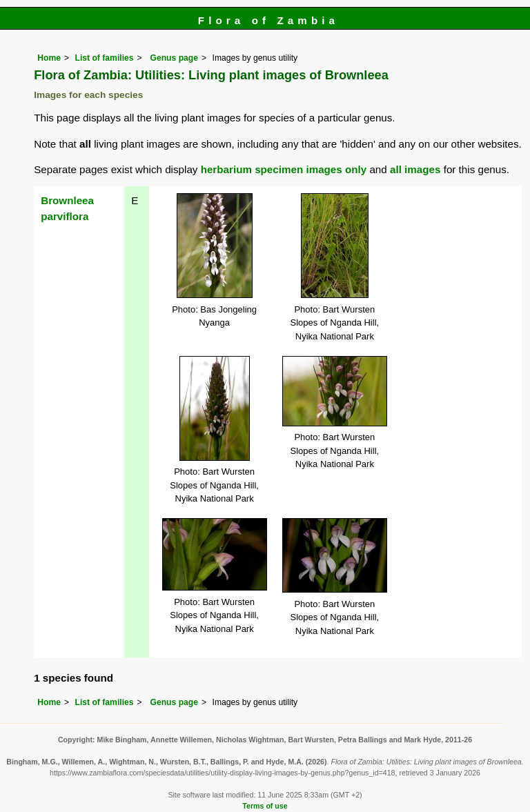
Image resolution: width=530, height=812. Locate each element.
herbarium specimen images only (284, 169)
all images (415, 169)
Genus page (174, 58)
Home (49, 58)
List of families (104, 58)
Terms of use (265, 806)
